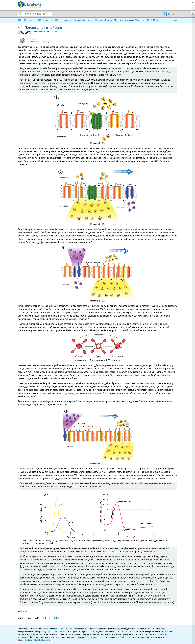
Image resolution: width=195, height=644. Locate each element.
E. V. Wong (31, 39)
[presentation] (101, 143)
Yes (48, 618)
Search (20, 14)
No (59, 618)
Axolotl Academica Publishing (38, 42)
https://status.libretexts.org (38, 640)
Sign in (171, 14)
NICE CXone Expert (63, 629)
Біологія (45, 20)
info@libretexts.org (123, 637)
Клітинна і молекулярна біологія (73, 20)
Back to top (23, 611)
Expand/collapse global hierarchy (21, 20)
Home (28, 20)
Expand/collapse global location (176, 19)
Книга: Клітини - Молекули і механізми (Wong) (118, 20)
